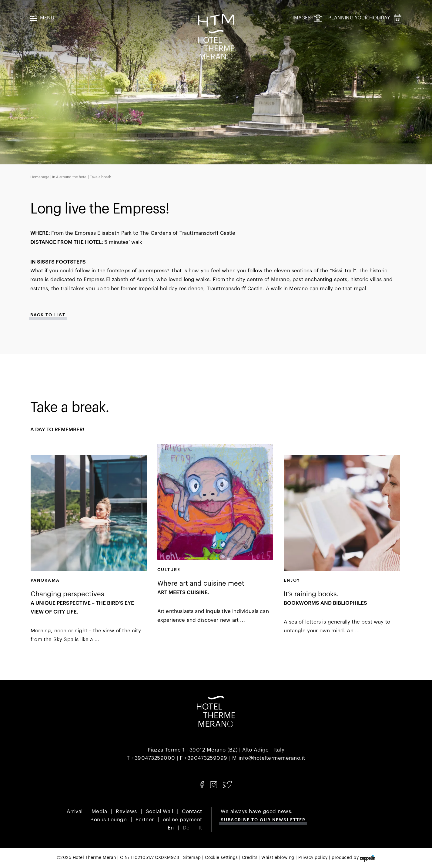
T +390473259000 (151, 758)
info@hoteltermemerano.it (272, 758)
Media (99, 811)
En (171, 828)
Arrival (75, 811)
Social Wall (160, 811)
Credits (250, 858)
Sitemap (192, 858)
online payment (183, 820)
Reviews (126, 811)
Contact (192, 811)
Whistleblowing (278, 858)
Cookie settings (221, 858)
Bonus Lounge (109, 820)
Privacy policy (313, 858)
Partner (145, 820)
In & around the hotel (70, 177)
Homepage (40, 177)
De (186, 828)
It (200, 828)
